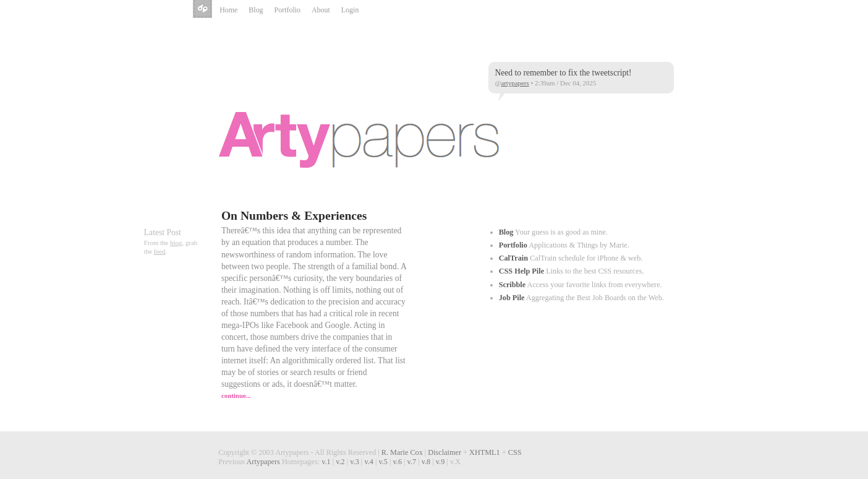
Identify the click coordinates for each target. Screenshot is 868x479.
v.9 (440, 462)
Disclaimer (445, 452)
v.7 (412, 462)
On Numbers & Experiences (294, 216)
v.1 (326, 462)
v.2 (340, 462)
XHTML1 (485, 452)
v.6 (398, 462)
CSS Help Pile (521, 271)
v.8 (426, 462)
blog (176, 243)
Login (350, 10)
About (321, 10)
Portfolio (288, 10)
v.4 (369, 462)
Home (228, 10)
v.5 (383, 462)
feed (160, 251)
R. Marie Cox (402, 452)
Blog (256, 10)
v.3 (355, 462)
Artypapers (204, 10)
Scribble (513, 285)
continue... (236, 395)
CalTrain (513, 258)
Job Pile (512, 298)
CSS (515, 452)
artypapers (515, 83)
